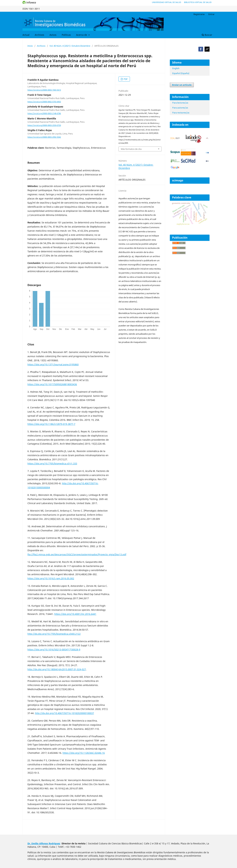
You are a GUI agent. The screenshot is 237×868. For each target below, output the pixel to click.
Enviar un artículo (182, 85)
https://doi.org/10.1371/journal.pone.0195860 (53, 364)
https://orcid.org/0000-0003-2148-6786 (44, 114)
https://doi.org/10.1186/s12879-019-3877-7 (51, 424)
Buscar (207, 35)
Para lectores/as (180, 103)
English (176, 68)
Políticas (66, 35)
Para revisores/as (181, 113)
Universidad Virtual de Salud (166, 2)
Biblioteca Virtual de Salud (198, 2)
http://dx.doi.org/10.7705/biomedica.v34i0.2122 (54, 634)
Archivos (39, 35)
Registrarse (199, 14)
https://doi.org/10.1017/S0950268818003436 (52, 384)
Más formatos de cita (131, 149)
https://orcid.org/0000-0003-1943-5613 (44, 90)
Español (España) (181, 73)
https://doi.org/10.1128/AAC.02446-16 (84, 753)
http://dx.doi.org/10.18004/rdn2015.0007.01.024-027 (57, 669)
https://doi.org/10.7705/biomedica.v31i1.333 (52, 464)
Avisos (53, 35)
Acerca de (82, 35)
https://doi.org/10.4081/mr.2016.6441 (75, 614)
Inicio (30, 46)
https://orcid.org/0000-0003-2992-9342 (44, 137)
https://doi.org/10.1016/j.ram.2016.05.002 (51, 578)
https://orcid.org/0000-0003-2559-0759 (44, 125)
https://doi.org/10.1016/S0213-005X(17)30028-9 (54, 650)
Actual (26, 35)
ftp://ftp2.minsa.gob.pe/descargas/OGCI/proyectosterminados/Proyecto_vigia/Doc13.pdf (77, 554)
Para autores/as (180, 108)
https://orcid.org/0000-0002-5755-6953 (44, 102)
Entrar (211, 14)
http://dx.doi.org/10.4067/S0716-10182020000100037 (64, 713)
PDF (125, 79)
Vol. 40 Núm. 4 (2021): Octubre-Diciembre (70, 46)
